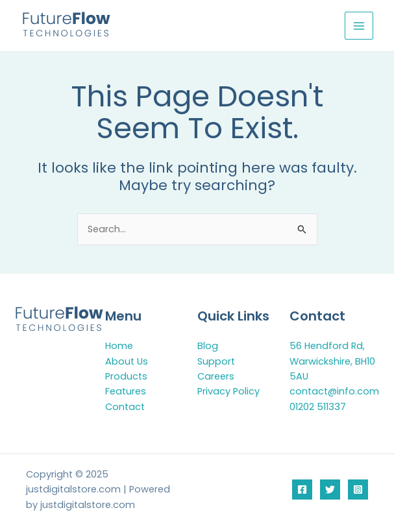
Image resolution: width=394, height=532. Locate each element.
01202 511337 (318, 407)
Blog (208, 346)
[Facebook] (302, 490)
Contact (125, 407)
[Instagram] (358, 490)
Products (126, 376)
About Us (127, 361)
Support (216, 361)
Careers (216, 376)
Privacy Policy (228, 391)
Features (126, 391)
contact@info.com (334, 391)
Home (119, 346)
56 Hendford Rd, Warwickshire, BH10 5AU (332, 361)
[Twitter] (330, 490)
